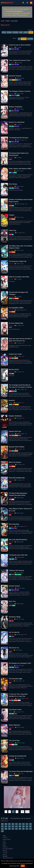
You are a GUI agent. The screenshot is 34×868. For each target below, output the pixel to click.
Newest (5, 847)
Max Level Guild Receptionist (18, 540)
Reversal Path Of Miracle (17, 447)
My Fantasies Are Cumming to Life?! (20, 663)
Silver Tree (12, 601)
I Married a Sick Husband (16, 571)
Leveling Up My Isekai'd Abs (18, 756)
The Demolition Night (16, 679)
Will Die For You (14, 648)
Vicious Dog (12, 230)
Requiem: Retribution (15, 416)
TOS (4, 841)
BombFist (12, 400)
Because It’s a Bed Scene (17, 122)
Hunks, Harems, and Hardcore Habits (20, 169)
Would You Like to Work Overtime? (20, 45)
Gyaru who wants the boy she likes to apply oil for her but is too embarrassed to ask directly (20, 340)
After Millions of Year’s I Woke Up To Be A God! (20, 510)
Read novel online (8, 858)
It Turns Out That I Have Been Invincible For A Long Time (18, 695)
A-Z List (5, 852)
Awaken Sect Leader (15, 354)
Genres (5, 854)
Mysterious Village (15, 617)
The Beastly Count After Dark (18, 555)
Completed (30, 39)
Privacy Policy (7, 839)
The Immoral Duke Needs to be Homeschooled (19, 154)
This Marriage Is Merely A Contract (20, 91)
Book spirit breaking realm (17, 478)
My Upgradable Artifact (16, 308)
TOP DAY (4, 32)
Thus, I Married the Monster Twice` (20, 60)
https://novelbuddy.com (15, 11)
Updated (26, 32)
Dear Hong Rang (14, 524)
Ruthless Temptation (15, 107)
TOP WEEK (9, 32)
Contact (5, 838)
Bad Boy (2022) (14, 370)
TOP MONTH (15, 32)
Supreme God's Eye (15, 431)
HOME (3, 21)
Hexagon (12, 215)
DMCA (5, 843)
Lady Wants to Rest (15, 710)
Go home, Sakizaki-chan (16, 323)
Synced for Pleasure (15, 76)
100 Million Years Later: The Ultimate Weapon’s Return (21, 247)
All (19, 39)
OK (23, 866)
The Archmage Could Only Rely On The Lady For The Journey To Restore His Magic (21, 386)
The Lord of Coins (14, 741)
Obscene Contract (14, 586)
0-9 (6, 824)
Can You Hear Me (14, 632)
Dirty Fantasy (13, 184)
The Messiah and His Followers (19, 138)
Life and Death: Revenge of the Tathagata (18, 293)
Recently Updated (8, 849)
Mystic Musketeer (14, 725)
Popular (5, 851)
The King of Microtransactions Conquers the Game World (18, 494)
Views (21, 32)
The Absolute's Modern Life (18, 261)
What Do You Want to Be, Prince (19, 277)
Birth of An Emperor (15, 462)
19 (22, 812)
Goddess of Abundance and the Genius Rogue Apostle (21, 201)
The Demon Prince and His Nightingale (21, 771)
